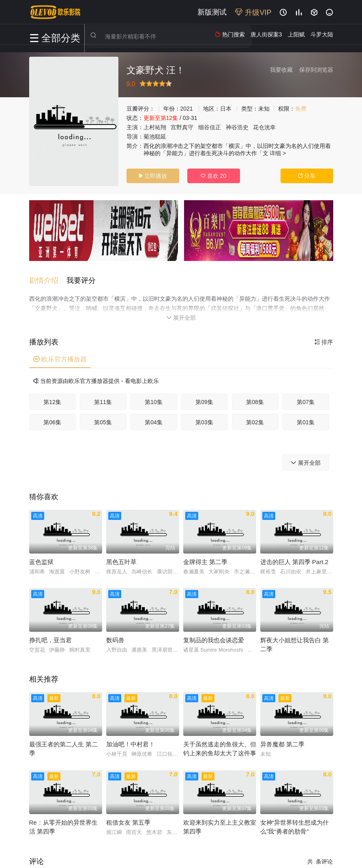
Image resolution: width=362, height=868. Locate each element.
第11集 (103, 399)
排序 (324, 339)
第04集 (154, 419)
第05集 (103, 419)
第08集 (255, 399)
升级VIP (253, 13)
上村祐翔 (155, 127)
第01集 (306, 419)
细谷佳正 (210, 127)
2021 (187, 109)
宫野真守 (182, 127)
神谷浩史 (237, 127)
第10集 (154, 399)
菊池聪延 (155, 137)
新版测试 (212, 12)
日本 (226, 109)
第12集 (52, 399)
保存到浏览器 (316, 70)
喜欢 (213, 176)
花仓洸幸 (264, 127)
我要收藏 (281, 70)
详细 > (278, 153)
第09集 (204, 399)
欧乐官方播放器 (60, 356)
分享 (307, 176)
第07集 (306, 399)
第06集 (52, 419)
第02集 (255, 419)
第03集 (204, 419)
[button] (48, 278)
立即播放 (153, 176)
